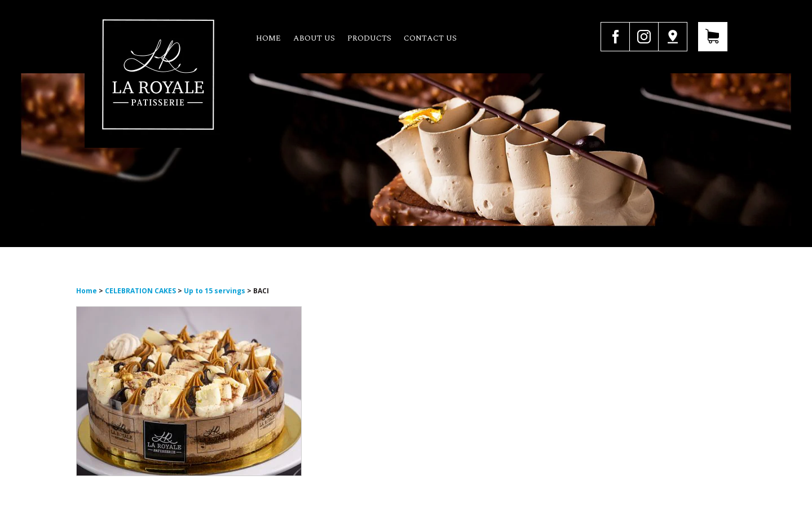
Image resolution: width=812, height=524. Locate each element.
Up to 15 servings (215, 291)
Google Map (673, 37)
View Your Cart (713, 37)
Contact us (430, 38)
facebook (615, 37)
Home (268, 38)
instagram (644, 37)
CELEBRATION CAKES (141, 291)
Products (369, 38)
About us (314, 38)
